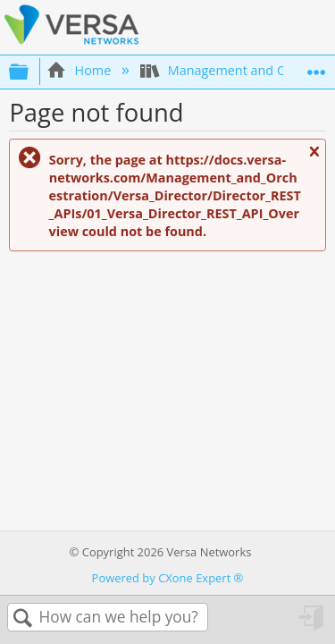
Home (80, 70)
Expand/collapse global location (316, 67)
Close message (314, 159)
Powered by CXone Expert (168, 578)
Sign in (313, 624)
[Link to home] (71, 42)
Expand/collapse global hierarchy (30, 72)
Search (23, 619)
